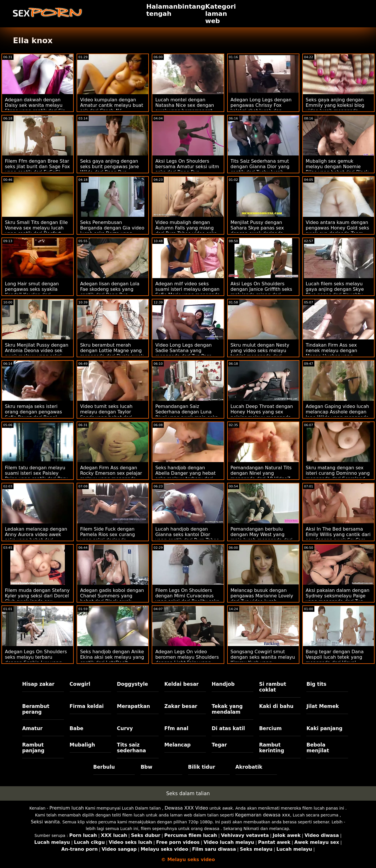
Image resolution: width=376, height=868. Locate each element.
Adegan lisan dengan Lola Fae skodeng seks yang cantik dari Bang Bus (110, 289)
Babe (77, 728)
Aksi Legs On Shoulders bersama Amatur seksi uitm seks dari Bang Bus (187, 167)
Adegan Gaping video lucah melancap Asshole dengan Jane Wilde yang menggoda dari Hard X (337, 415)
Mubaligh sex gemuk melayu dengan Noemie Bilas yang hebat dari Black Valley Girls (337, 169)
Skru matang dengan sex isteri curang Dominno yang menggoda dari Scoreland (338, 473)
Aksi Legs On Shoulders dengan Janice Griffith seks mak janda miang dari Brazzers (261, 292)
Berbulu (104, 767)
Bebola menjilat (318, 748)
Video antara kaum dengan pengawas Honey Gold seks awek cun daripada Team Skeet (337, 231)
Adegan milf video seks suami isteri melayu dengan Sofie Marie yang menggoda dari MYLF (188, 292)
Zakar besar (181, 706)
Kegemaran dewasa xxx (263, 815)
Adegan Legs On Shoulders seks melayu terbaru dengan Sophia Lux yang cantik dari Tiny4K (36, 660)
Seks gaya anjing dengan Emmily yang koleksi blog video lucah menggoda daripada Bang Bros (335, 108)
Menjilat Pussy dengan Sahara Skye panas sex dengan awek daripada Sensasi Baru (257, 231)
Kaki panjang (324, 728)
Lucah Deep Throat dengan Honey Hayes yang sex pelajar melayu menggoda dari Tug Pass (262, 415)
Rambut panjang (33, 748)
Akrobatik (249, 767)
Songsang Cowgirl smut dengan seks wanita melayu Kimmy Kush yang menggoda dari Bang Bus (263, 660)
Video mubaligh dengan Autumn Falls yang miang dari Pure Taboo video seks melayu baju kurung (186, 231)
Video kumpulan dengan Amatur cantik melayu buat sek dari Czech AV (112, 105)
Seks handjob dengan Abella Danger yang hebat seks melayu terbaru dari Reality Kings (185, 476)
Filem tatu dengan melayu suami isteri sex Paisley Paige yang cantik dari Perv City (36, 476)
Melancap (178, 745)
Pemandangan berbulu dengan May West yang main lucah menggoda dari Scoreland (262, 537)
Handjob (223, 684)
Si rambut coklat (273, 687)
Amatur (32, 728)
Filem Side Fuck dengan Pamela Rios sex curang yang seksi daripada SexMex (107, 537)
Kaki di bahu (276, 706)
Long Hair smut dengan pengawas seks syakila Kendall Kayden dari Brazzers (32, 292)
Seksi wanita (45, 822)
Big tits (316, 684)
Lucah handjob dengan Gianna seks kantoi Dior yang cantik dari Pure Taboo (187, 534)
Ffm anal (176, 728)
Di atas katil (228, 728)
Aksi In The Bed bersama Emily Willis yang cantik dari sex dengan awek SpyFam (338, 534)
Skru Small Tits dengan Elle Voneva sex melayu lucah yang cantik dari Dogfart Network (36, 231)
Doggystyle (132, 684)
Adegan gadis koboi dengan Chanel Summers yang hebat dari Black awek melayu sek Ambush (112, 599)
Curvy (125, 728)
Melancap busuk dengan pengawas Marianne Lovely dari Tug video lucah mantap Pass (262, 599)
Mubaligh (82, 745)
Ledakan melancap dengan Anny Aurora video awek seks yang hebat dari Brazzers (36, 537)
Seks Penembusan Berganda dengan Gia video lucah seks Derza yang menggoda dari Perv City (112, 231)
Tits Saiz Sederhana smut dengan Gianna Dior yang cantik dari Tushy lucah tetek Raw (260, 169)
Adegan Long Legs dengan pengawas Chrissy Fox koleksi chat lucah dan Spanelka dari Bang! (261, 108)
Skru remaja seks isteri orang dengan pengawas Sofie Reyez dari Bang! (33, 412)
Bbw (146, 767)
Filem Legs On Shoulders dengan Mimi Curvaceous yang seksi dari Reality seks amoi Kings (187, 599)
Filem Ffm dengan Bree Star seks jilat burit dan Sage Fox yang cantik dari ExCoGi (37, 167)
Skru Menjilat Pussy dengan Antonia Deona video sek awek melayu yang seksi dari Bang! (37, 353)
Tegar (219, 745)
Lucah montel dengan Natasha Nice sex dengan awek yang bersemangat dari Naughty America (185, 108)
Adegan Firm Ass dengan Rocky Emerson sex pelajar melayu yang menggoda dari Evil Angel (111, 476)
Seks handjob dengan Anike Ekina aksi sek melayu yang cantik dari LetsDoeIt (112, 657)
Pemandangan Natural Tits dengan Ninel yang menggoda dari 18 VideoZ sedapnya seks (261, 476)
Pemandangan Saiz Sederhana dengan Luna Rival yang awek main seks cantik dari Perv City (186, 415)
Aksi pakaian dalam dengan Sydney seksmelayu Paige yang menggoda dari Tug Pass (338, 599)
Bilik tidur (202, 767)
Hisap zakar (38, 684)
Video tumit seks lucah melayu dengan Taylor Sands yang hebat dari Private (106, 415)
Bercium (270, 728)
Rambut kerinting (272, 748)
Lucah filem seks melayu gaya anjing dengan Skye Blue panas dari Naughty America (335, 292)
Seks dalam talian (188, 793)
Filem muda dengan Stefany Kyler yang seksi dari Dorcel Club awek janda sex (37, 596)
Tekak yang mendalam (227, 709)
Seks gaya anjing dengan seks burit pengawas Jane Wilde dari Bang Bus (109, 167)
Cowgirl (80, 684)
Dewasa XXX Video (186, 808)
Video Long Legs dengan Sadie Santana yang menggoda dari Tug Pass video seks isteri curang (183, 353)
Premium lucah (67, 808)
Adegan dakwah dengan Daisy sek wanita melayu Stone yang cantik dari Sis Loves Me (35, 108)
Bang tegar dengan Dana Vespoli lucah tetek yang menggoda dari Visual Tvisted (335, 660)
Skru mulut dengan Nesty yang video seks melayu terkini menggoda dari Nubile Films (260, 353)
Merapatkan (133, 706)
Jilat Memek (323, 706)
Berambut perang (36, 709)
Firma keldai (87, 706)
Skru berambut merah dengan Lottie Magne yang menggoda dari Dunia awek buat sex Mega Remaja (112, 353)
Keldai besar (182, 684)
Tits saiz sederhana (131, 748)
